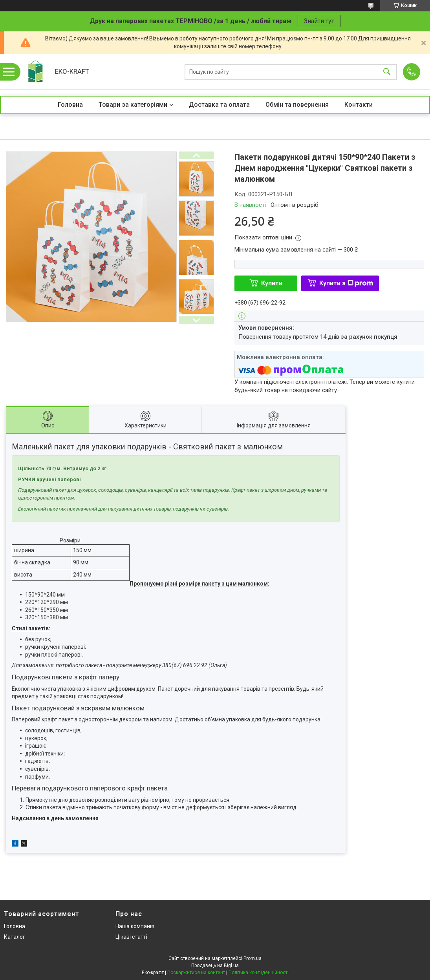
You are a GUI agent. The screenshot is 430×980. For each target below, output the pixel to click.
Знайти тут (319, 21)
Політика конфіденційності (259, 973)
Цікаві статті (131, 937)
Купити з (346, 283)
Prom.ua (253, 958)
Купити (272, 283)
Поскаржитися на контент (196, 973)
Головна (70, 105)
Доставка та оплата (219, 105)
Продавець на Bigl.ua (215, 965)
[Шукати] (387, 72)
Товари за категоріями (133, 105)
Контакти (359, 105)
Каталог (15, 937)
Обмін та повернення (297, 105)
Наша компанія (135, 926)
